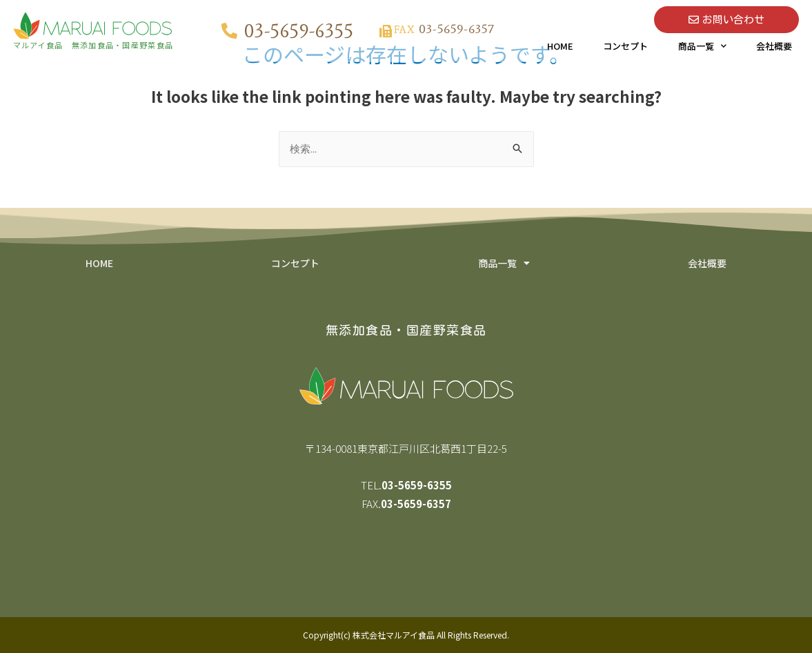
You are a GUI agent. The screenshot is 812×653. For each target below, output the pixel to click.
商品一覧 (702, 46)
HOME (560, 46)
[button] (726, 20)
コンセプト (625, 46)
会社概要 (774, 46)
